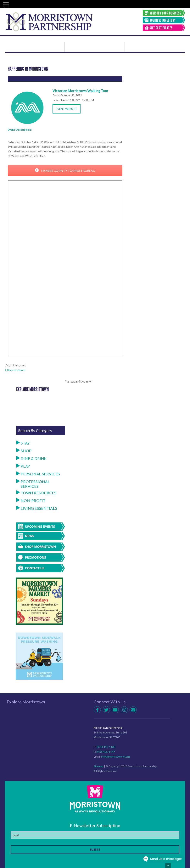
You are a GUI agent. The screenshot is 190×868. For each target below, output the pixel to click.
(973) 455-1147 (106, 752)
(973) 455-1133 (106, 747)
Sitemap (99, 766)
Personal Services (38, 474)
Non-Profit (31, 500)
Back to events (15, 370)
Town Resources (36, 493)
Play (23, 466)
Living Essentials (37, 508)
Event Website (67, 109)
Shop (24, 451)
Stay (23, 443)
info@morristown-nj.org (115, 757)
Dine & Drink (31, 458)
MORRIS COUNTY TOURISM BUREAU (65, 171)
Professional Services (33, 484)
